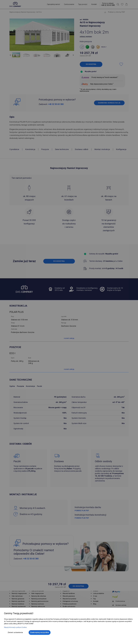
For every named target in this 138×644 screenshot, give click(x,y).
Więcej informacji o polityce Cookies (15, 627)
